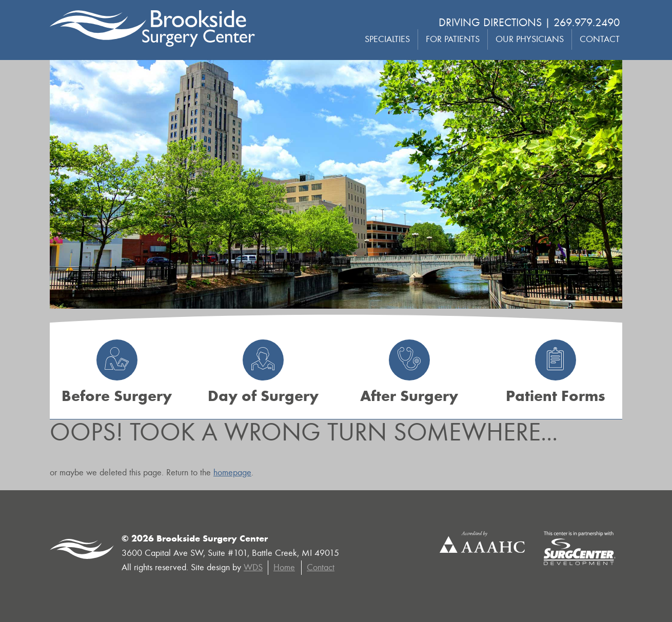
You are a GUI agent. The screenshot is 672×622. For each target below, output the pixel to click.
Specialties (387, 39)
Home (284, 567)
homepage (232, 473)
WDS (253, 567)
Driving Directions (490, 23)
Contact (600, 39)
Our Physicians (530, 39)
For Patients (453, 39)
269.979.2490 (587, 23)
